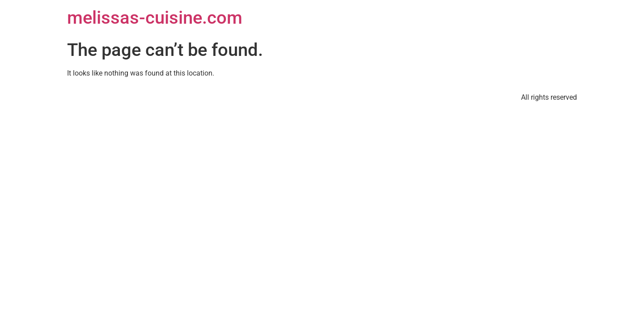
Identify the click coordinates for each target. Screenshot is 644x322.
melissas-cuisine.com (155, 18)
